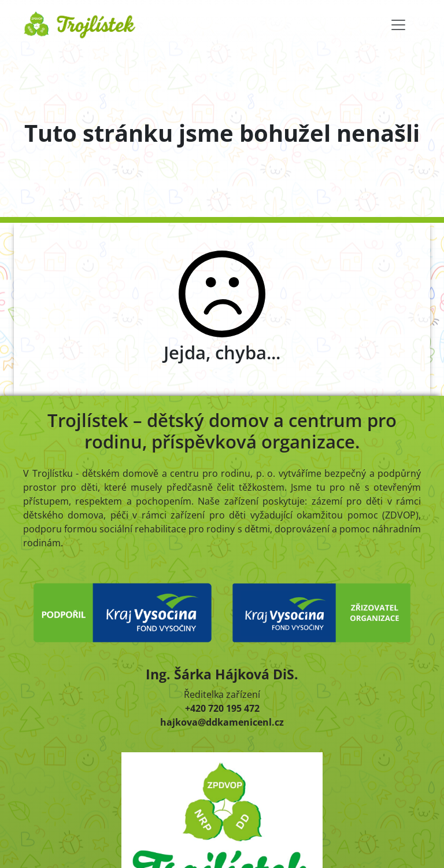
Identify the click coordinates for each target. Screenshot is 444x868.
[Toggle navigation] (398, 25)
